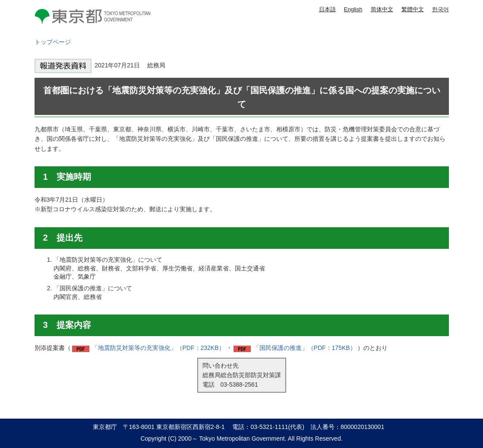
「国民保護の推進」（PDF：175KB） (305, 348)
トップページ (53, 42)
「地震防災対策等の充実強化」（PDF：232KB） (158, 348)
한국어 (440, 9)
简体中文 (382, 9)
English (353, 9)
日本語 (327, 9)
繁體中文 (413, 9)
